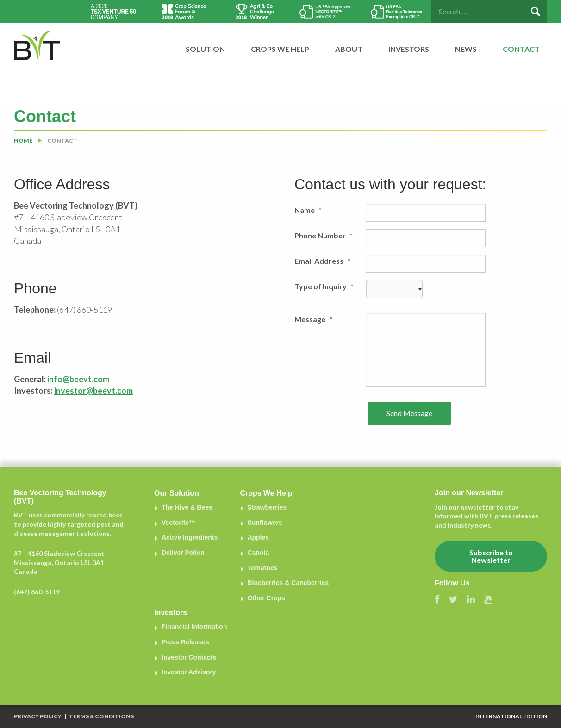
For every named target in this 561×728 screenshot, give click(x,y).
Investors (409, 49)
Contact (521, 49)
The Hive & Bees (187, 507)
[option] (113, 12)
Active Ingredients (190, 537)
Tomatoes (262, 568)
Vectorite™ (178, 523)
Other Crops (266, 598)
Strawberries (267, 507)
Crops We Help (280, 49)
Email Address (322, 261)
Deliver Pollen (183, 553)
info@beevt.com (78, 379)
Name (308, 210)
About (349, 49)
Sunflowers (265, 523)
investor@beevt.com (93, 391)
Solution (205, 49)
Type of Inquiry (324, 286)
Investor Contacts (189, 657)
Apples (258, 537)
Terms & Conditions (101, 716)
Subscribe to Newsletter (491, 556)
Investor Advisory (189, 672)
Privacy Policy (38, 716)
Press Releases (185, 642)
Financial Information (194, 627)
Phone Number (324, 235)
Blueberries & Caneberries (288, 583)
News (466, 49)
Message (313, 319)
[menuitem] (200, 49)
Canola (258, 553)
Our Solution (177, 493)
